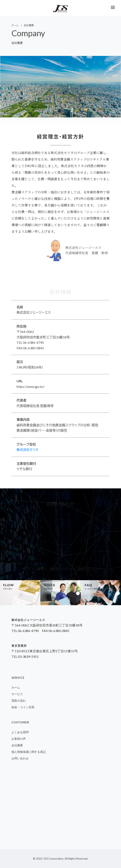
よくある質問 (20, 732)
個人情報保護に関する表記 (29, 752)
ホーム (16, 687)
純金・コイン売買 (23, 707)
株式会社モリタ (27, 450)
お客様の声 (19, 739)
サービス (17, 694)
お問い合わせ (20, 758)
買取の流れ (19, 701)
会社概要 (17, 745)
